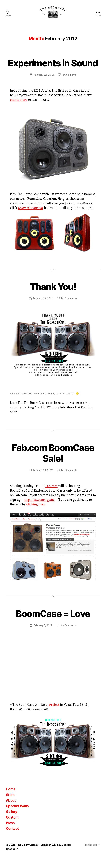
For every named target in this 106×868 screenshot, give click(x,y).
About (11, 811)
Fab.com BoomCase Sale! (53, 464)
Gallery (12, 822)
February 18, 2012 (43, 481)
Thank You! (53, 298)
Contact (13, 839)
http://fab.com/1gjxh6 (39, 511)
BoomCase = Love (53, 624)
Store (11, 806)
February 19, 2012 (43, 310)
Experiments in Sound (53, 69)
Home (11, 800)
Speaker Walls (18, 817)
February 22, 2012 (44, 86)
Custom (12, 828)
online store (19, 111)
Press (11, 834)
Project (54, 716)
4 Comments (69, 86)
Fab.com (52, 497)
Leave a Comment (31, 219)
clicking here (36, 515)
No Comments (69, 310)
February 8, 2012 (43, 636)
